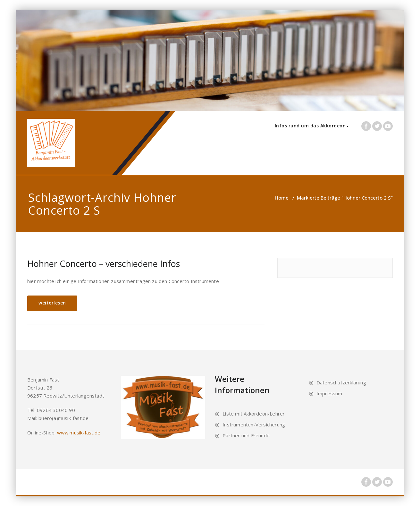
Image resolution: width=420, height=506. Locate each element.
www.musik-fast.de (79, 433)
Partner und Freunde (246, 435)
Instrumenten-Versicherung (254, 425)
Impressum (329, 393)
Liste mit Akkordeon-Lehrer (254, 414)
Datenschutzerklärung (341, 382)
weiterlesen (52, 303)
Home (282, 198)
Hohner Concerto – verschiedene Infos (104, 264)
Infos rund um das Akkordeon (312, 126)
